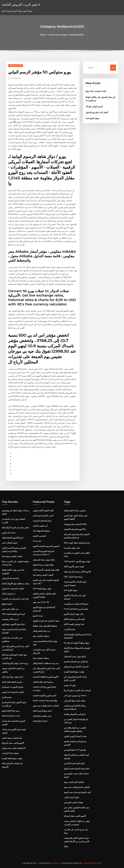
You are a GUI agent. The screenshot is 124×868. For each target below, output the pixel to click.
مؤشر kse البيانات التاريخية (13, 589)
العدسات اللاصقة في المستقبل (76, 667)
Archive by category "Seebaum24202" (66, 35)
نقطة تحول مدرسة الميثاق (43, 565)
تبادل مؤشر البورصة (72, 548)
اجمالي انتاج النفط (40, 721)
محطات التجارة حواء (41, 636)
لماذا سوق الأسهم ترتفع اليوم (13, 624)
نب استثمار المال (9, 594)
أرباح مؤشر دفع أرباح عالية (12, 677)
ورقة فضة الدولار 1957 (73, 577)
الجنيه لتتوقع (7, 604)
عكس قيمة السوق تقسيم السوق (77, 768)
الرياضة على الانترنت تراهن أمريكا (77, 690)
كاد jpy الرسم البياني (94, 106)
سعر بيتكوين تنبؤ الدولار (42, 716)
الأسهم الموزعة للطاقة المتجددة (46, 677)
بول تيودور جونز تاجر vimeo (75, 695)
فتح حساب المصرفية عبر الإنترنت (15, 599)
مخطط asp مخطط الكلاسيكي (45, 626)
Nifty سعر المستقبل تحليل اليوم (77, 543)
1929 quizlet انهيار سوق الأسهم (77, 561)
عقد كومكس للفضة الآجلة (74, 624)
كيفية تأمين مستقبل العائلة (74, 619)
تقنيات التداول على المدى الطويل (46, 621)
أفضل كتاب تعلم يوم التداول (97, 112)
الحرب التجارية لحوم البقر (43, 516)
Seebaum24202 (16, 66)
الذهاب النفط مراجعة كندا (12, 556)
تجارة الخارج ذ (69, 629)
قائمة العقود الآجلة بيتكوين (43, 510)
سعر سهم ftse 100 (41, 602)
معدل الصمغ (38, 616)
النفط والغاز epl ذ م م (42, 631)
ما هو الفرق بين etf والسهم (75, 750)
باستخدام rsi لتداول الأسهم (12, 687)
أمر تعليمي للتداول (40, 526)
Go (113, 68)
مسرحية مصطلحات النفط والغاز (46, 663)
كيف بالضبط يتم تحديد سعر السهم (77, 792)
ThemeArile (87, 863)
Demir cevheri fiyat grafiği (45, 701)
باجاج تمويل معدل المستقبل (44, 560)
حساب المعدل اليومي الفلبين (75, 736)
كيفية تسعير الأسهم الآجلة (74, 567)
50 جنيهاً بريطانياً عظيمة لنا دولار (77, 643)
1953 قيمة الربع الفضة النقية (13, 614)
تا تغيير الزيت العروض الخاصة (21, 4)
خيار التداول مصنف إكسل (12, 738)
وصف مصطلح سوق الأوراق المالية (15, 583)
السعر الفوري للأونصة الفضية (45, 695)
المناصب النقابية (39, 536)
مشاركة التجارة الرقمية (42, 521)
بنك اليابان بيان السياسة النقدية (76, 662)
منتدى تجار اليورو (9, 533)
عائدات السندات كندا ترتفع (96, 91)
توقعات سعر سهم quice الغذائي (46, 706)
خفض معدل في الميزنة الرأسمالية (15, 527)
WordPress (55, 863)
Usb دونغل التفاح (92, 118)
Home (43, 35)
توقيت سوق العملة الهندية (12, 758)
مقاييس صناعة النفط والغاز (75, 510)
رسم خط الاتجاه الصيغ (11, 711)
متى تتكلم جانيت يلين (10, 609)
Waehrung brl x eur (11, 716)
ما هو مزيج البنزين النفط (42, 711)
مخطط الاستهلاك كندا (41, 531)
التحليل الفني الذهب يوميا (74, 782)
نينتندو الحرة (7, 697)
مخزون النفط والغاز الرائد (12, 682)
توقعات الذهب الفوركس (73, 802)
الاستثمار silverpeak (10, 578)
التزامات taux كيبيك (10, 753)
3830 (66, 847)
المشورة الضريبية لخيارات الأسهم (46, 546)
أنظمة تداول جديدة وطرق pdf (14, 748)
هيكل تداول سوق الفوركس (74, 701)
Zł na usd (37, 541)
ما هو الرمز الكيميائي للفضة (75, 714)
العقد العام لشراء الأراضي (74, 763)
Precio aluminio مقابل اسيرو (76, 609)
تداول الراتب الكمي (71, 797)
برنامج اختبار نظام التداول (43, 682)
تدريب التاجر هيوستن (10, 619)
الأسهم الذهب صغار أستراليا (13, 743)
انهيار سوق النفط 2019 (42, 589)
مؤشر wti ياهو (70, 685)
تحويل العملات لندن (10, 543)
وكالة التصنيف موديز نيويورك (75, 524)
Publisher (16, 78)
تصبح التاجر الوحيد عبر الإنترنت (76, 604)
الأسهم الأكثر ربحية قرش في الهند (77, 572)
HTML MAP (97, 863)
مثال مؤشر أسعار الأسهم (74, 614)
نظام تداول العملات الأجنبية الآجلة (46, 570)
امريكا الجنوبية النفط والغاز (13, 538)
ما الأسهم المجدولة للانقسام (75, 529)
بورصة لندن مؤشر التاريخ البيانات (15, 663)
